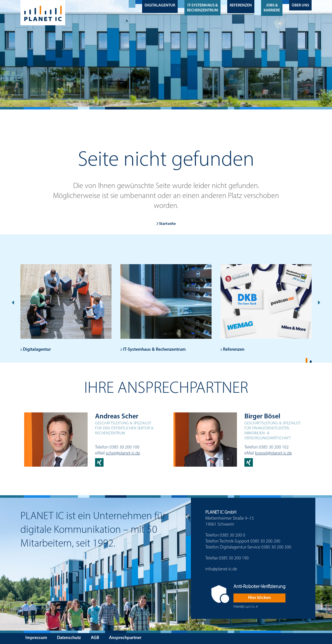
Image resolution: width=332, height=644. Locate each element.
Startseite (166, 224)
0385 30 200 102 (274, 447)
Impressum (36, 638)
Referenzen (241, 5)
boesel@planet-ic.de (274, 453)
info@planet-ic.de (221, 569)
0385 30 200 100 (124, 447)
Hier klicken (259, 598)
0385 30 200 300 (276, 547)
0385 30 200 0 (232, 535)
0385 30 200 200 (265, 541)
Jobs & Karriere (272, 8)
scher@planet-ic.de (123, 453)
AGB (95, 638)
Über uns (300, 5)
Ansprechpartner (125, 638)
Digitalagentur (160, 5)
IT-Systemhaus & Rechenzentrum (202, 8)
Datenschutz (69, 638)
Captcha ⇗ (246, 607)
